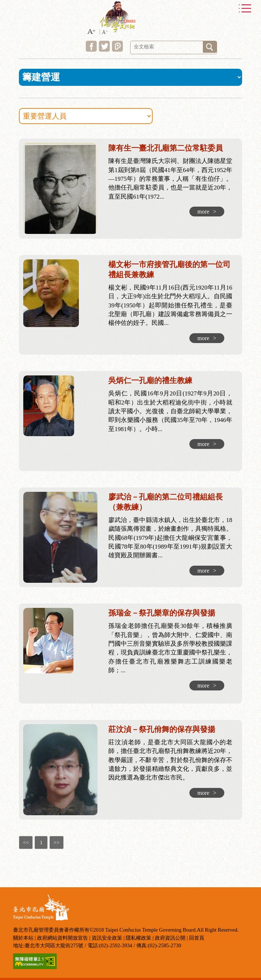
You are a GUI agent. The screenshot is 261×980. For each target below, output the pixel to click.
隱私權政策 (138, 938)
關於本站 (23, 938)
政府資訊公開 (170, 938)
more (207, 212)
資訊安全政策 (107, 938)
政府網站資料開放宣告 (63, 938)
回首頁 (197, 938)
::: (10, 140)
